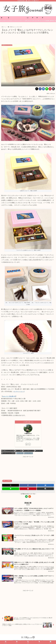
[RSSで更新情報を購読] (29, 445)
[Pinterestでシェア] (50, 89)
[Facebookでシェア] (40, 89)
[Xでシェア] (37, 89)
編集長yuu (29, 433)
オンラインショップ (19, 391)
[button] (53, 89)
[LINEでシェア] (47, 89)
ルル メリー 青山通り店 (9, 396)
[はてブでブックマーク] (43, 89)
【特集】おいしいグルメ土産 (8, 452)
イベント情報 (19, 452)
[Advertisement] (28, 38)
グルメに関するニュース (28, 452)
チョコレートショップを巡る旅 (8, 454)
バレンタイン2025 (28, 454)
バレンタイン (20, 454)
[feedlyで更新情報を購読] (27, 445)
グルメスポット (39, 452)
